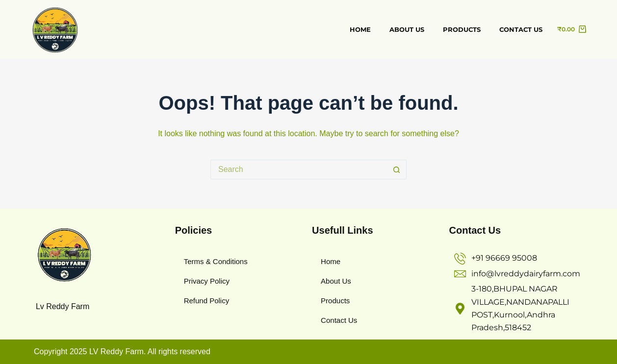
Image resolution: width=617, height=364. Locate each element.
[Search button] (397, 170)
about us (407, 29)
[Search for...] (299, 170)
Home (360, 29)
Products (462, 29)
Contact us (521, 29)
